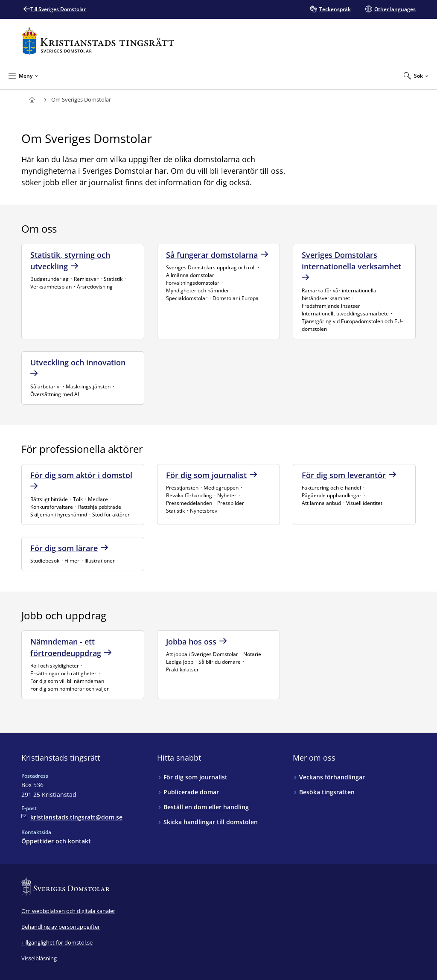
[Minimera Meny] (23, 76)
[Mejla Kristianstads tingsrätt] (72, 817)
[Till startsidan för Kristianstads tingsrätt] (98, 41)
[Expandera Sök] (416, 76)
